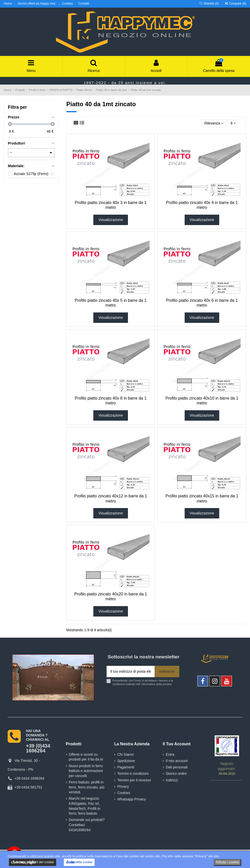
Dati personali (177, 767)
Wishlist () (209, 4)
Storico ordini (176, 774)
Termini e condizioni (133, 774)
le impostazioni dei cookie (33, 862)
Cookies (68, 4)
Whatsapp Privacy (132, 799)
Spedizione (126, 761)
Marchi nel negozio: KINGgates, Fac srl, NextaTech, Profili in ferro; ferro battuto (85, 806)
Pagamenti (126, 767)
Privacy (123, 786)
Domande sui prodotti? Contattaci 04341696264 (87, 825)
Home (8, 4)
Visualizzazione (111, 220)
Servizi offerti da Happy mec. (38, 4)
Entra (170, 754)
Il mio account (177, 761)
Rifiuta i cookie (227, 862)
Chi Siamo (126, 754)
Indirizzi (172, 780)
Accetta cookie (79, 862)
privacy (167, 684)
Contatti (84, 4)
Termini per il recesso (134, 780)
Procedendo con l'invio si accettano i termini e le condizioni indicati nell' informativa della (143, 682)
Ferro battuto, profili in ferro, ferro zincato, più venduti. (87, 787)
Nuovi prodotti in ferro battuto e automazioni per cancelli (86, 771)
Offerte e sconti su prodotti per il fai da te (86, 757)
